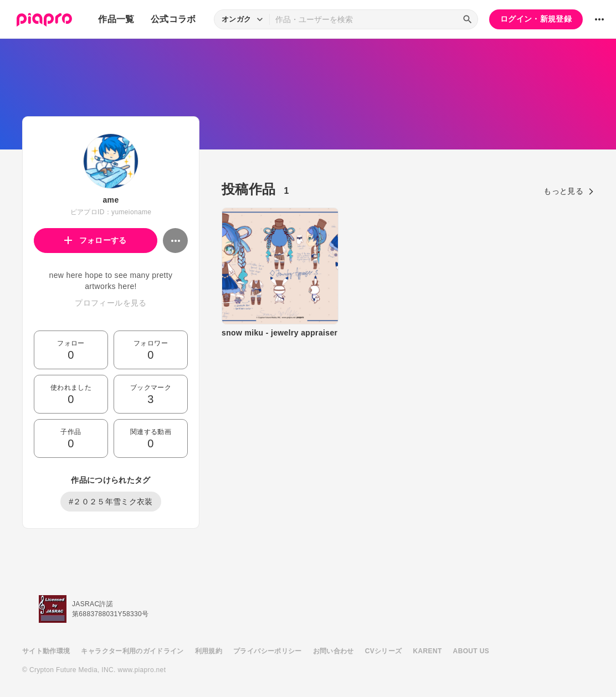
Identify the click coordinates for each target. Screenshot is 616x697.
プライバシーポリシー (268, 651)
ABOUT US (471, 651)
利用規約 (209, 651)
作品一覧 (116, 19)
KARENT (428, 651)
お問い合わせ (333, 651)
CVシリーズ (384, 651)
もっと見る (569, 191)
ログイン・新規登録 (536, 19)
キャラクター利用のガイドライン (132, 651)
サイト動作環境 (46, 651)
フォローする (96, 240)
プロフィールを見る (111, 303)
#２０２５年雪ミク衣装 (111, 502)
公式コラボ (173, 19)
